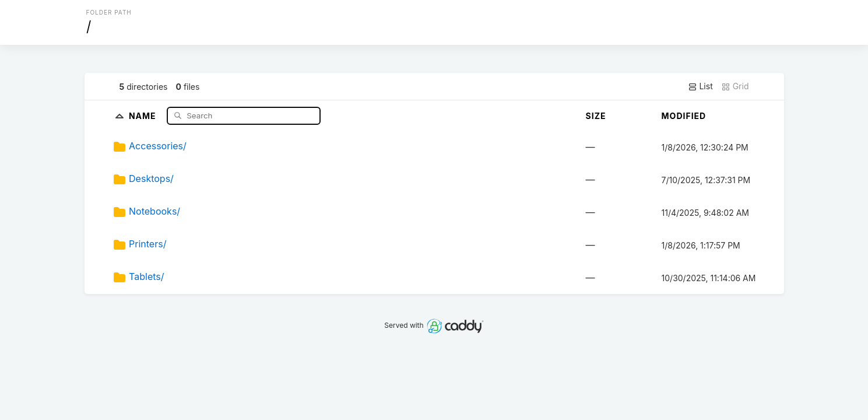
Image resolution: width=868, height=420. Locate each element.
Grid (735, 86)
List (700, 86)
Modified (684, 116)
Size (596, 116)
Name (144, 115)
